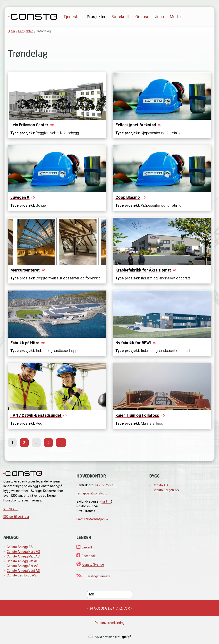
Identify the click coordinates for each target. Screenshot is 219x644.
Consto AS (160, 485)
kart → (106, 501)
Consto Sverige (93, 564)
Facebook (89, 556)
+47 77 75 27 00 (106, 485)
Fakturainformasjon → (92, 519)
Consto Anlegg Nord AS (23, 552)
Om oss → (11, 508)
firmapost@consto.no (92, 493)
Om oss (142, 17)
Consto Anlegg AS (20, 547)
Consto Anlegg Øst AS (23, 561)
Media (175, 17)
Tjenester (72, 17)
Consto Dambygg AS (22, 575)
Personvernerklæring (110, 623)
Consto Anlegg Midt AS (23, 556)
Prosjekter (96, 17)
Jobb (159, 17)
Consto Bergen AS (166, 490)
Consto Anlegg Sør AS (23, 566)
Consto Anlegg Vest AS (23, 571)
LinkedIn (88, 547)
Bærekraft (120, 17)
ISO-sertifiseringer (16, 517)
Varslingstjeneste (98, 576)
